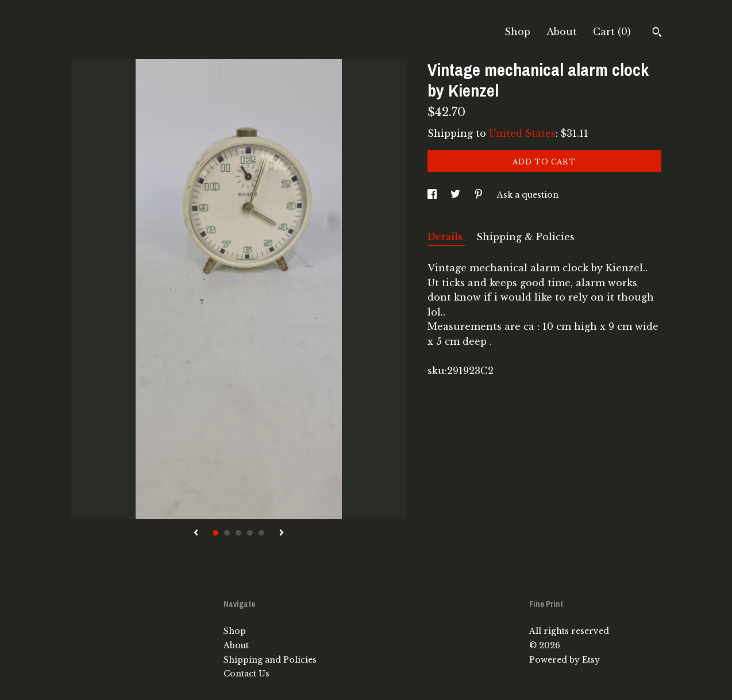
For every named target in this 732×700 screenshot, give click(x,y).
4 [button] (250, 533)
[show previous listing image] (196, 533)
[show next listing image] (282, 533)
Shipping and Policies (270, 660)
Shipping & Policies (525, 237)
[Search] (657, 33)
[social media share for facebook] (433, 195)
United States (522, 133)
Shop (517, 32)
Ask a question (528, 195)
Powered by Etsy (565, 660)
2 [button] (227, 533)
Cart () (612, 32)
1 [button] (215, 533)
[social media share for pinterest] (480, 195)
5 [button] (261, 533)
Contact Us (246, 674)
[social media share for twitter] (456, 195)
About (562, 32)
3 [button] (238, 533)
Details (446, 237)
